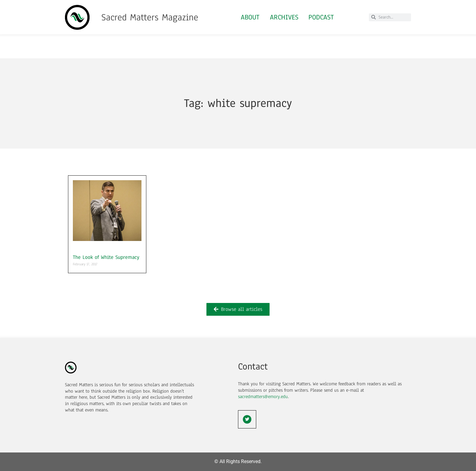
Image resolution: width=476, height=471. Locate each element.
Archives (284, 17)
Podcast (321, 17)
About (250, 17)
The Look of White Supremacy (106, 257)
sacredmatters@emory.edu (263, 397)
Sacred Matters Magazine (150, 17)
